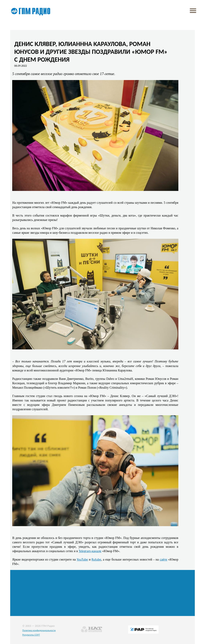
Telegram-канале (90, 551)
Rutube (96, 559)
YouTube (82, 559)
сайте (164, 559)
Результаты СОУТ (31, 635)
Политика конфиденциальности (39, 630)
